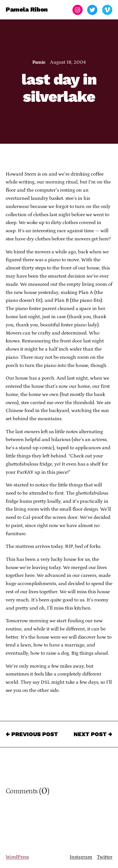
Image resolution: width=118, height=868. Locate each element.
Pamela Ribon (27, 10)
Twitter (105, 857)
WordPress (17, 857)
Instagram (81, 857)
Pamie (39, 62)
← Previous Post (32, 734)
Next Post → (93, 734)
